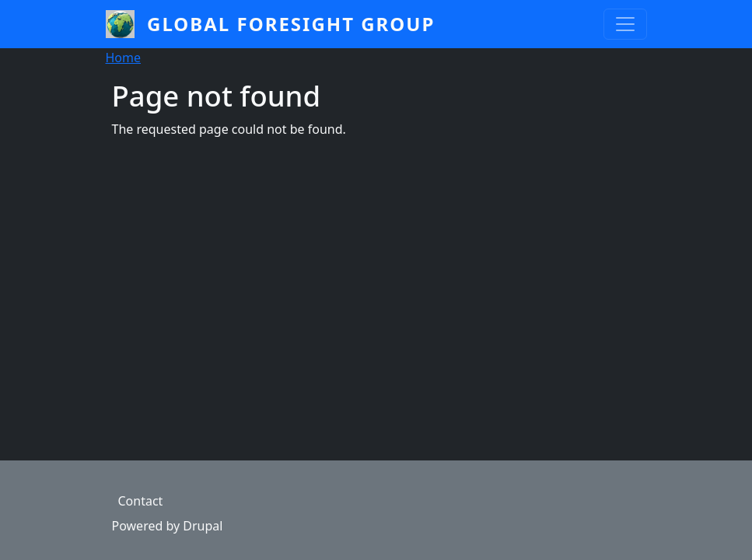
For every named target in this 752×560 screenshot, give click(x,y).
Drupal (203, 526)
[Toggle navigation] (625, 24)
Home (124, 58)
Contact (141, 501)
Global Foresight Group (291, 24)
